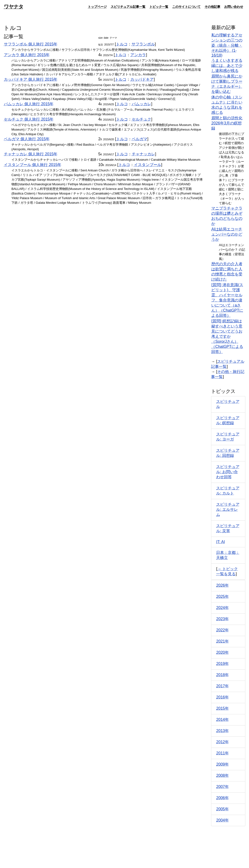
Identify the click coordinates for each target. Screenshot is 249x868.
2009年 (222, 764)
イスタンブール (148, 165)
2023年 (222, 619)
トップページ (97, 7)
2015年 (222, 708)
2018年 (222, 675)
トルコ (122, 44)
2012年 (222, 742)
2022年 (222, 630)
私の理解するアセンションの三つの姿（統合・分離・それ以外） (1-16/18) (227, 45)
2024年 (222, 608)
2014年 (222, 720)
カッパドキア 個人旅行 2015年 (31, 79)
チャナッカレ (143, 154)
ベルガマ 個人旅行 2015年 (27, 139)
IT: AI (221, 542)
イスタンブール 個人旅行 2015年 (33, 165)
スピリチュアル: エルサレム (228, 509)
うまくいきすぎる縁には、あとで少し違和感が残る (227, 66)
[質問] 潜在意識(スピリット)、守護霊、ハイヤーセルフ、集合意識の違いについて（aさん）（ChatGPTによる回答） (227, 300)
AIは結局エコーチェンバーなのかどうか (227, 234)
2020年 (222, 652)
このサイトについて (186, 7)
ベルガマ (140, 139)
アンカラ (138, 55)
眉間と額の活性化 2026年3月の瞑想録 (227, 123)
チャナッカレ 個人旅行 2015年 (31, 154)
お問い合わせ (234, 7)
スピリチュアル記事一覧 (128, 7)
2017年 (222, 686)
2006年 (222, 798)
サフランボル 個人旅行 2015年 (31, 44)
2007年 (222, 787)
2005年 (222, 809)
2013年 (222, 731)
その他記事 (212, 7)
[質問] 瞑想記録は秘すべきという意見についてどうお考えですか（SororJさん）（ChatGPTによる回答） (227, 336)
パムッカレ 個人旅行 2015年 (29, 104)
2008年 (222, 775)
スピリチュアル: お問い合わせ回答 (228, 472)
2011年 (222, 753)
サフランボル (143, 44)
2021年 (222, 641)
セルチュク (142, 119)
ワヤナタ (14, 6)
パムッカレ (142, 104)
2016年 (222, 697)
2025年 (222, 597)
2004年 (222, 820)
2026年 (222, 585)
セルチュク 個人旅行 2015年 (29, 119)
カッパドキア (142, 79)
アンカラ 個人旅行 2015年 (27, 55)
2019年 (222, 664)
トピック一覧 (159, 7)
